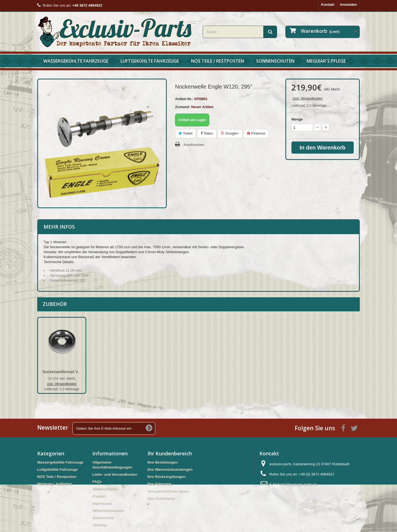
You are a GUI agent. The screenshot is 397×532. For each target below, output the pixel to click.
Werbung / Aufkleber (55, 484)
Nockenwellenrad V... (116, 372)
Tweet (186, 133)
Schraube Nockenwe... (62, 372)
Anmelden (348, 5)
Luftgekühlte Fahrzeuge (150, 61)
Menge (297, 119)
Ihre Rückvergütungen (167, 477)
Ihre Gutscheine (161, 498)
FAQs (97, 482)
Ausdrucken (194, 145)
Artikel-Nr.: (184, 99)
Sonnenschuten (275, 61)
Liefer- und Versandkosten (115, 474)
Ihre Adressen (159, 484)
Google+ (230, 133)
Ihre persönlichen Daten (168, 491)
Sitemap (99, 525)
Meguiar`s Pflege (326, 61)
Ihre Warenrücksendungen (170, 470)
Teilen (207, 133)
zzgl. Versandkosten (308, 98)
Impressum (102, 503)
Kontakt (328, 5)
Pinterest (256, 133)
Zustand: (183, 107)
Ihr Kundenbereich (170, 453)
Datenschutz (103, 518)
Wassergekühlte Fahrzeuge (76, 61)
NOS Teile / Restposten (218, 61)
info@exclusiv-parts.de (299, 484)
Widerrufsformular (108, 510)
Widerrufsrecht (105, 489)
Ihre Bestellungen (163, 462)
